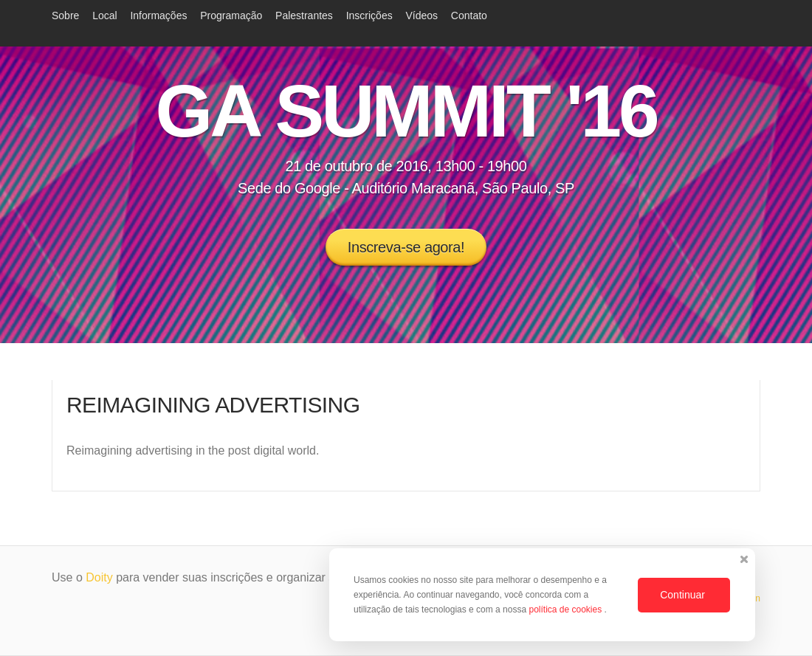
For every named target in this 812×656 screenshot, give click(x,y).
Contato (469, 15)
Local (104, 15)
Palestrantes (304, 15)
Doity (99, 577)
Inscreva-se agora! (406, 247)
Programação (231, 15)
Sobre (65, 15)
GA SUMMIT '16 (406, 111)
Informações (158, 15)
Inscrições (369, 15)
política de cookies (566, 610)
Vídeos (422, 15)
